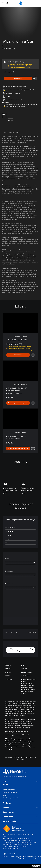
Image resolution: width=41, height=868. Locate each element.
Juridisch (6, 856)
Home (5, 776)
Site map (35, 857)
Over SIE (6, 784)
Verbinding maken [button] (20, 821)
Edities (8, 558)
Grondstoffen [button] (20, 817)
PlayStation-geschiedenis (11, 798)
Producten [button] (20, 803)
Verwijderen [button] (31, 632)
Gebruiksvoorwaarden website (26, 857)
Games (11, 776)
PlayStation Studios (9, 790)
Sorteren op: (10, 584)
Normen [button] (20, 808)
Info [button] (20, 781)
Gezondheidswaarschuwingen (14, 733)
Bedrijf (5, 795)
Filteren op (9, 571)
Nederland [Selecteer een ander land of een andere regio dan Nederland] (9, 854)
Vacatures (6, 787)
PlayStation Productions (10, 792)
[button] (20, 650)
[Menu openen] (3, 3)
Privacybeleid (14, 856)
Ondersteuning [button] (20, 812)
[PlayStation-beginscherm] (21, 3)
